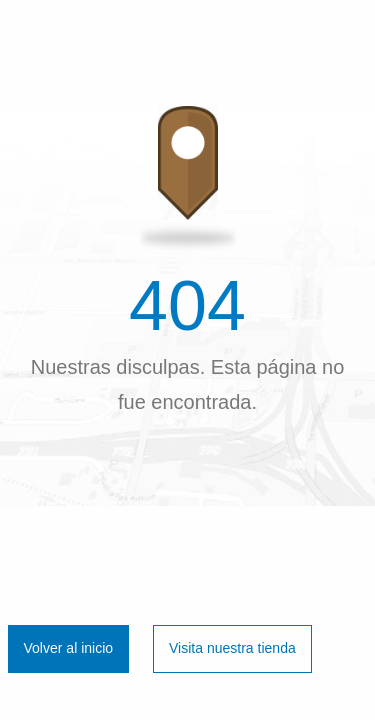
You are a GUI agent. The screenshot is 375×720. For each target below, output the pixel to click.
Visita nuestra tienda (232, 648)
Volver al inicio (69, 648)
